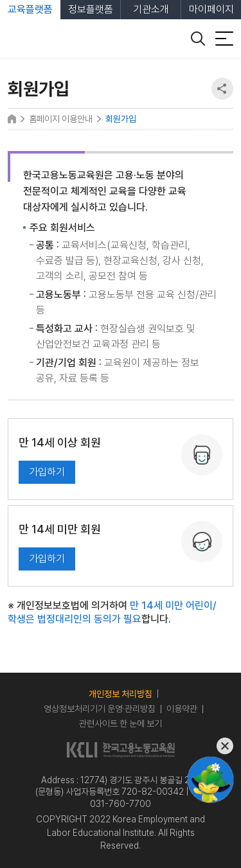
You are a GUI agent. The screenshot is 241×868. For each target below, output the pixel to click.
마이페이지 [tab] (211, 9)
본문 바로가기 (0, 0)
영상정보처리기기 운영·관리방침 (100, 709)
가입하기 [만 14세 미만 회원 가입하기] (47, 559)
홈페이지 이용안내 (61, 119)
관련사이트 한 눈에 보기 (121, 723)
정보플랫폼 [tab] (91, 9)
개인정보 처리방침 (121, 694)
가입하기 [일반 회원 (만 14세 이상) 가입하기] (47, 472)
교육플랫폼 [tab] (30, 9)
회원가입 (121, 119)
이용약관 (182, 709)
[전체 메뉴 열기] (224, 39)
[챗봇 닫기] (210, 746)
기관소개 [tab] (151, 9)
